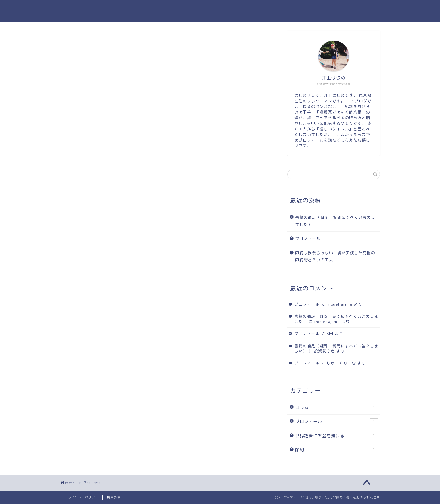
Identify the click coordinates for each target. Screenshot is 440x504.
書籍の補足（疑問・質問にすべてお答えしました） (335, 221)
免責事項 (114, 497)
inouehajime (340, 304)
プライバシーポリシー (81, 497)
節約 (337, 450)
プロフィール (308, 238)
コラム (337, 407)
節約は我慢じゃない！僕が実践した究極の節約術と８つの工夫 (335, 256)
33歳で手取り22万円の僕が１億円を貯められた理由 (220, 11)
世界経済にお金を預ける (337, 436)
